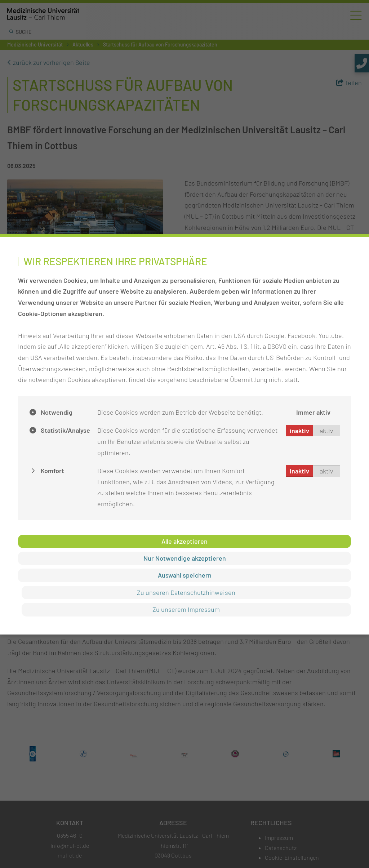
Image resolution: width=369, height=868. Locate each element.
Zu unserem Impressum (186, 609)
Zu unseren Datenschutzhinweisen (186, 592)
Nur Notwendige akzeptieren (185, 558)
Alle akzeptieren (184, 541)
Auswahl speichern (185, 575)
